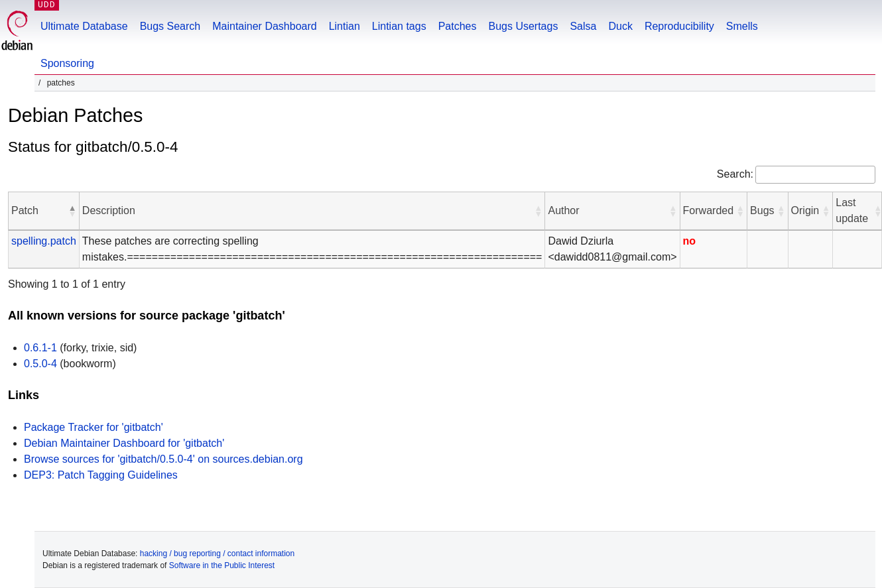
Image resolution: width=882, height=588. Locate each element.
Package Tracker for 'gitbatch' (94, 427)
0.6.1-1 (40, 348)
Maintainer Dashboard (264, 26)
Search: (735, 174)
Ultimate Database (84, 26)
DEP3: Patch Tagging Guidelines (101, 475)
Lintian (345, 26)
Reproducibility (679, 26)
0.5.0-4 (40, 364)
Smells (742, 26)
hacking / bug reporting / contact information (217, 554)
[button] (72, 211)
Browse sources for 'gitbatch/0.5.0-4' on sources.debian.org (163, 459)
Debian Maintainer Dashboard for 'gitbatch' (124, 443)
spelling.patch (44, 241)
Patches (458, 26)
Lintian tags (399, 26)
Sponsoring (67, 63)
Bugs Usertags (523, 26)
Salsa (583, 26)
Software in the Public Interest (222, 565)
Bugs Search (170, 26)
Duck (620, 26)
